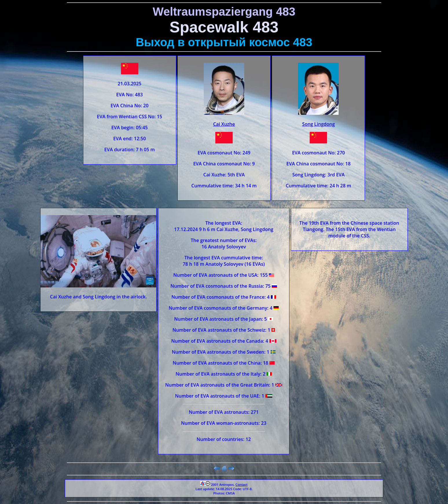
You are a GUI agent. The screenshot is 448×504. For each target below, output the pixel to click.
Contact (242, 484)
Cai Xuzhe (224, 124)
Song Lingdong (318, 124)
